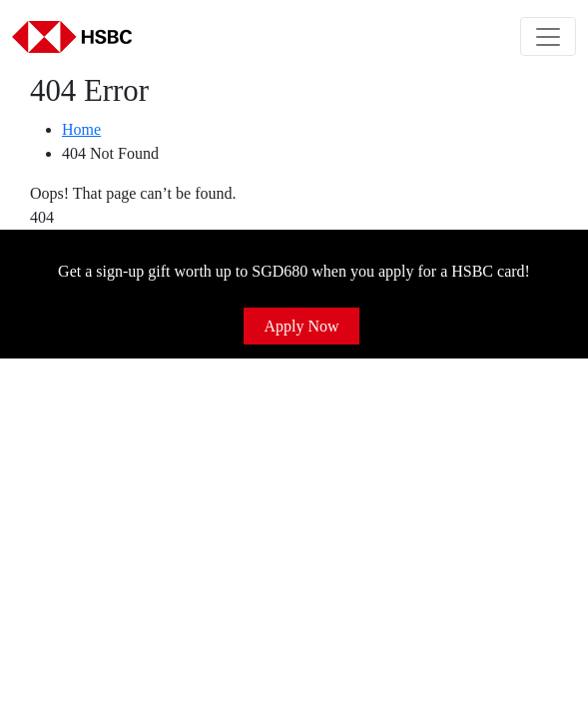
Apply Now (301, 326)
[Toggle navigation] (548, 36)
